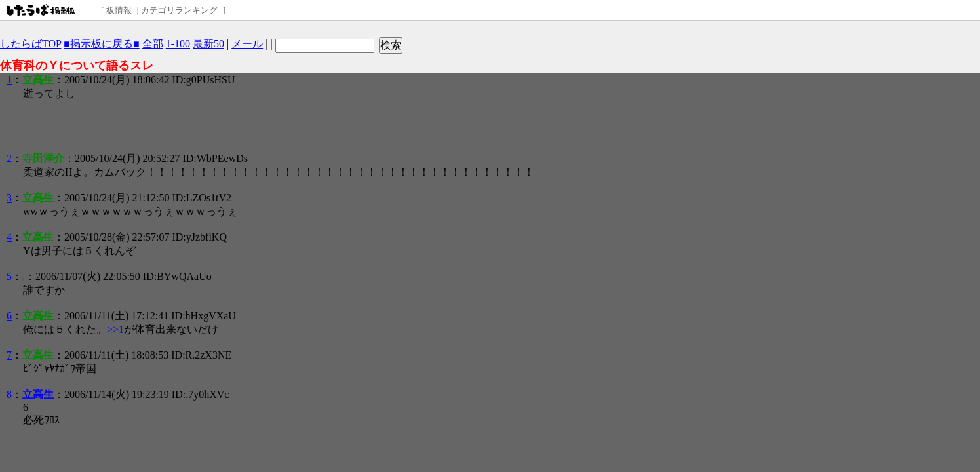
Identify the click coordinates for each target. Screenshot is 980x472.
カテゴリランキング (179, 10)
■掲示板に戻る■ (101, 44)
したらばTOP (30, 44)
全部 (153, 44)
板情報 (119, 10)
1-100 (178, 44)
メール (247, 44)
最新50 (208, 44)
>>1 (115, 329)
